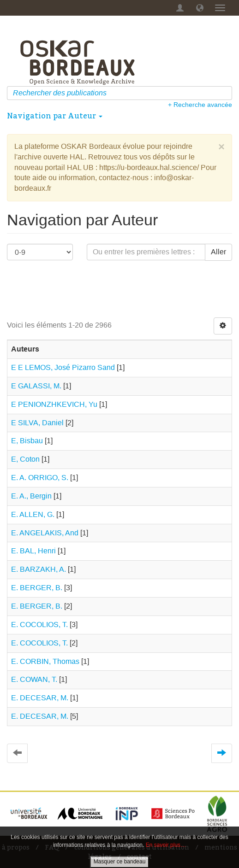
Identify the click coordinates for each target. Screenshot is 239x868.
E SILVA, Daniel (37, 423)
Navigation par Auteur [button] (55, 116)
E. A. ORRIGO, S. (40, 478)
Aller (218, 252)
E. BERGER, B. (37, 588)
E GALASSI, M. (36, 386)
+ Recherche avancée (200, 105)
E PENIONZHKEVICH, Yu (54, 404)
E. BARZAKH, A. (39, 569)
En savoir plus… (166, 845)
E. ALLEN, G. (33, 514)
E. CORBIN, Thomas (45, 661)
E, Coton (25, 459)
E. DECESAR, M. (40, 698)
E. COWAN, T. (34, 679)
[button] (200, 8)
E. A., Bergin (31, 496)
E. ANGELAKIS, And (45, 533)
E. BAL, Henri (33, 551)
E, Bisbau (27, 441)
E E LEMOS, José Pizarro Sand (63, 367)
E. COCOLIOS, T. (39, 625)
